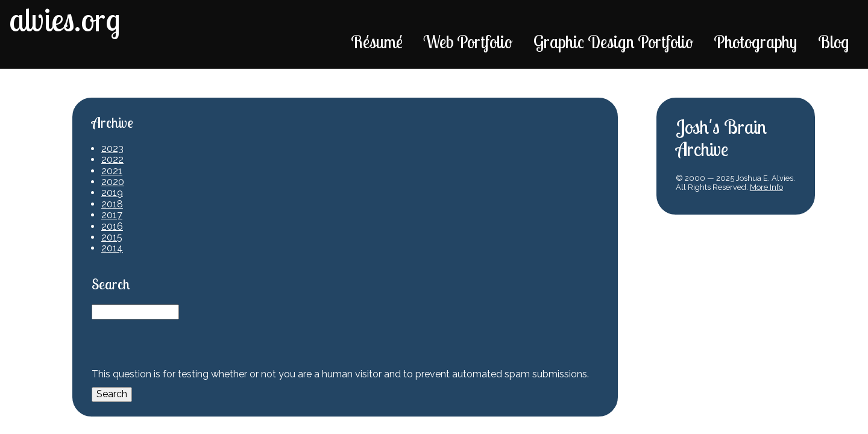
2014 (112, 248)
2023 (112, 149)
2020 (113, 182)
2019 (112, 193)
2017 (112, 215)
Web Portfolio (468, 42)
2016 (112, 226)
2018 (112, 204)
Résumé (377, 42)
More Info (766, 187)
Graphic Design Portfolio (613, 42)
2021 (112, 171)
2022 (112, 159)
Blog (833, 42)
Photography (755, 42)
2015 (112, 237)
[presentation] (183, 343)
